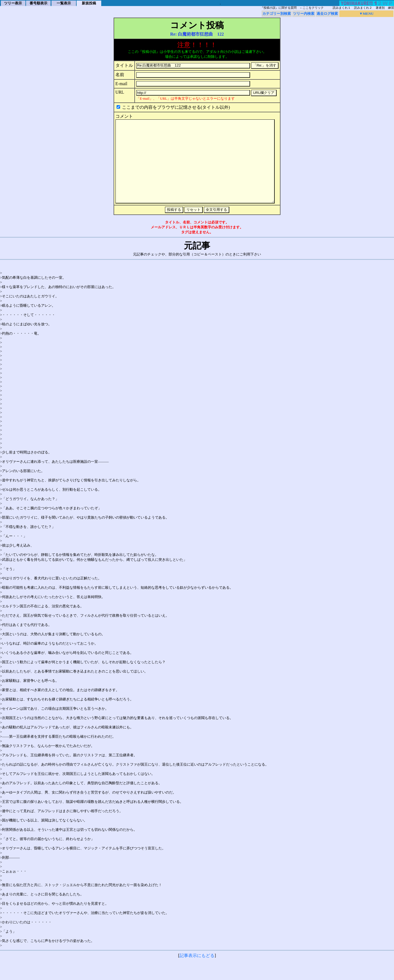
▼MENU (367, 14)
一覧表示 (64, 3)
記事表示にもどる (197, 972)
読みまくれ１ (342, 8)
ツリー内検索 (304, 14)
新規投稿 (89, 3)
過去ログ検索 (327, 14)
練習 (391, 8)
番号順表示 (38, 3)
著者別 (380, 8)
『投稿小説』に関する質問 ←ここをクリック (292, 8)
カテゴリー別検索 (277, 14)
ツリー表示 (13, 3)
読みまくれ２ (363, 8)
